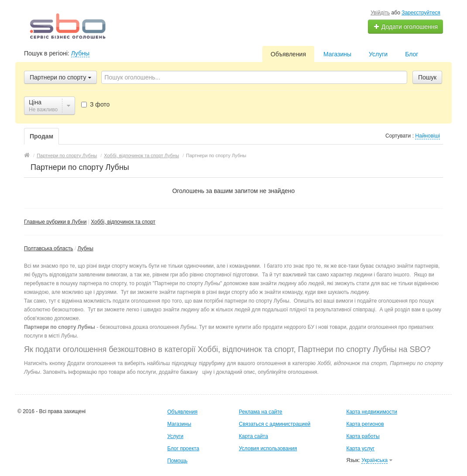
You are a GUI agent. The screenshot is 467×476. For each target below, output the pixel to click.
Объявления (288, 54)
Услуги (378, 54)
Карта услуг (360, 448)
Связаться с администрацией (275, 424)
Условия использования (268, 448)
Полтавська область (49, 248)
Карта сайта (253, 436)
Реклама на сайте (261, 412)
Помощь (177, 461)
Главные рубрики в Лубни (55, 222)
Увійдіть (380, 13)
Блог (412, 54)
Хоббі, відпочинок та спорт (123, 222)
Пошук (427, 77)
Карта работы (363, 436)
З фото (95, 104)
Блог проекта (183, 448)
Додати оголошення (406, 27)
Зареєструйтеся (421, 13)
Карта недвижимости (371, 412)
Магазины (337, 54)
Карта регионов (365, 424)
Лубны (80, 53)
